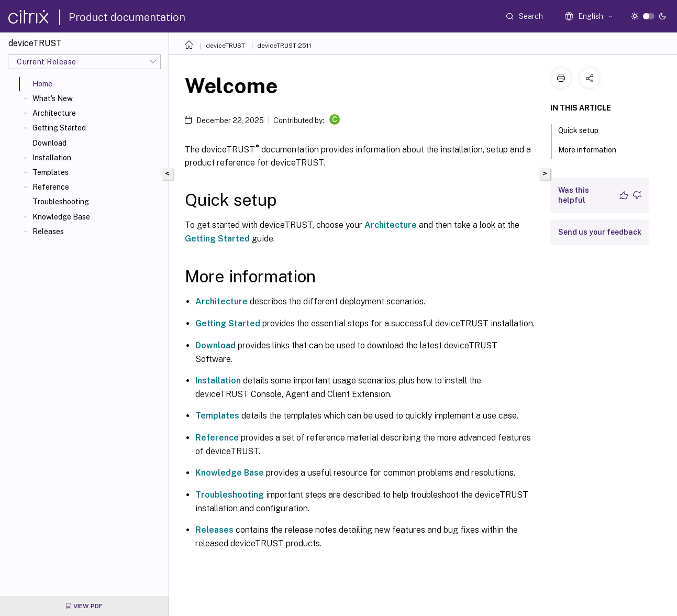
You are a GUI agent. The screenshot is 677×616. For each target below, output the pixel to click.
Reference (51, 187)
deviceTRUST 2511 (284, 46)
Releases (48, 232)
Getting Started (59, 128)
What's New (53, 98)
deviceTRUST (225, 46)
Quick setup (584, 129)
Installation (52, 158)
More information (593, 149)
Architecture (54, 113)
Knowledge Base (61, 217)
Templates (51, 172)
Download (49, 143)
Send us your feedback (600, 232)
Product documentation (127, 17)
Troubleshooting (61, 202)
